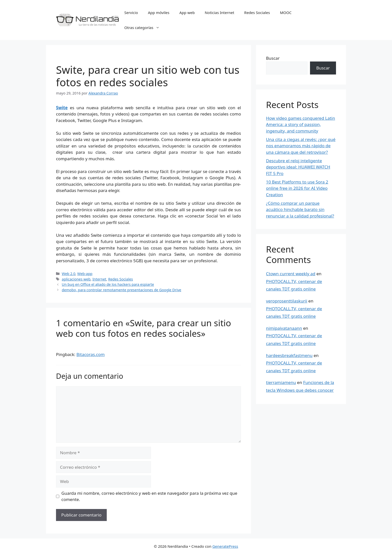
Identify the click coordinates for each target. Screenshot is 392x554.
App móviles (159, 12)
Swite (62, 108)
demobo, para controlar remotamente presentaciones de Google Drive (121, 290)
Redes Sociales (257, 12)
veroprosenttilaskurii (287, 301)
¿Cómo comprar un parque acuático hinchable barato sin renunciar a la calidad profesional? (300, 209)
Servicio (131, 12)
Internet (99, 279)
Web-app (85, 274)
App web (187, 12)
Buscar (273, 58)
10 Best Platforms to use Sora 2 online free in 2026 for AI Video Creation (297, 188)
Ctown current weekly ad (291, 274)
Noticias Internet (219, 12)
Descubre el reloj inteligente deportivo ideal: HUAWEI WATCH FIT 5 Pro (298, 167)
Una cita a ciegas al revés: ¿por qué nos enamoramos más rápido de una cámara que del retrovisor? (301, 146)
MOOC (286, 12)
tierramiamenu (281, 382)
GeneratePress (225, 546)
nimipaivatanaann (284, 328)
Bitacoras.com (91, 354)
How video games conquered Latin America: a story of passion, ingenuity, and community (300, 124)
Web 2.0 (68, 274)
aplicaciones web (76, 279)
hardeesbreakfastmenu (289, 355)
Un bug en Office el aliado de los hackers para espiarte (108, 284)
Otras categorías (144, 27)
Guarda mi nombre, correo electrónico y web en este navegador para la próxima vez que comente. (149, 496)
